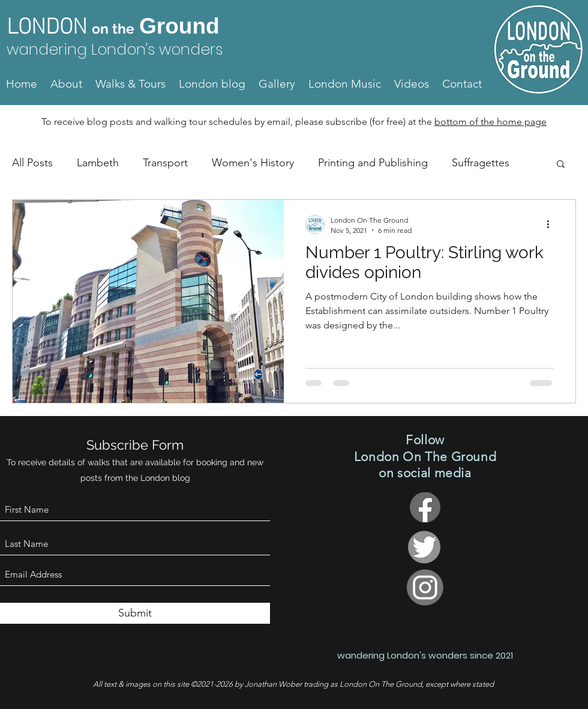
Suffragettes (481, 163)
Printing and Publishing (373, 163)
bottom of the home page (490, 122)
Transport (165, 163)
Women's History (253, 163)
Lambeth (98, 163)
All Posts (32, 163)
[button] (561, 165)
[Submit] (135, 613)
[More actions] (552, 225)
